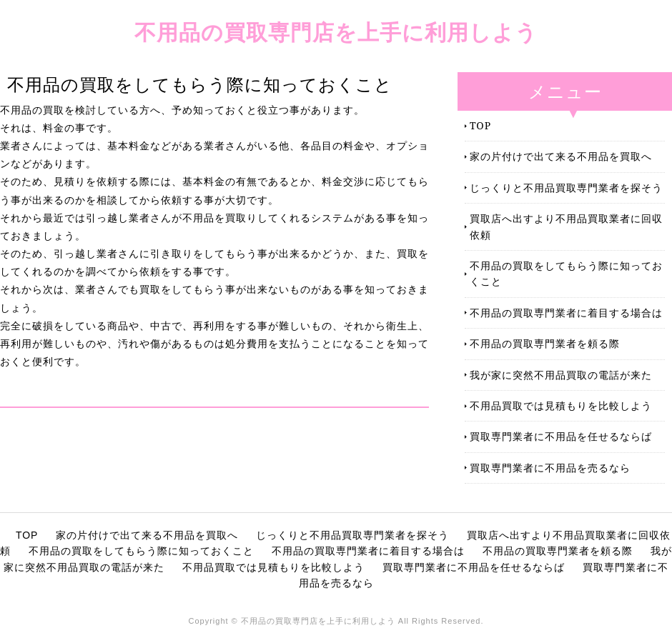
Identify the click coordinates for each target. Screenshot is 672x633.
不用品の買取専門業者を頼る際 (545, 343)
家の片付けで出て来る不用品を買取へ (561, 156)
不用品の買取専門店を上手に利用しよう (336, 32)
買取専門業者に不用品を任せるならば (561, 436)
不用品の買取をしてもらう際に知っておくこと (566, 273)
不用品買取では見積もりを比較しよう (561, 405)
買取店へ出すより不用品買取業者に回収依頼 (566, 226)
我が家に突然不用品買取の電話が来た (561, 375)
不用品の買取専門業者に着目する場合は (566, 313)
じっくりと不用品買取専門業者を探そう (566, 188)
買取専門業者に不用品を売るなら (550, 468)
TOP (480, 125)
